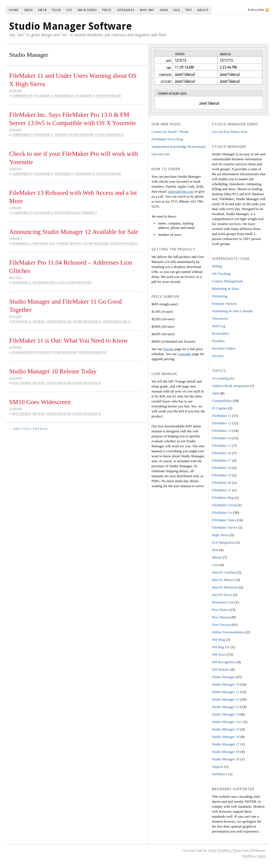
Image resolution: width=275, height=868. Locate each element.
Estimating (220, 296)
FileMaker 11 (44, 96)
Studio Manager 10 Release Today (53, 371)
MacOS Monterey (225, 587)
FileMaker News (45, 282)
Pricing (169, 349)
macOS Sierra (222, 595)
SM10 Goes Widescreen (40, 402)
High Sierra (220, 535)
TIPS (189, 10)
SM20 (28, 10)
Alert (216, 393)
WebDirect (89, 213)
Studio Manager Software (70, 26)
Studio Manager (109, 96)
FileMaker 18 (222, 468)
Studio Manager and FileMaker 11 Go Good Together (65, 306)
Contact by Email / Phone (170, 132)
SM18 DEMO (87, 10)
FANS (164, 10)
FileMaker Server (224, 527)
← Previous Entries (29, 429)
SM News (61, 135)
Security (218, 356)
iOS (69, 10)
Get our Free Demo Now (230, 132)
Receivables (221, 333)
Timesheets (220, 318)
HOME (14, 10)
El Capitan (219, 408)
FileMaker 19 (222, 475)
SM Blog (218, 640)
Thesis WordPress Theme (225, 851)
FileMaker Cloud (224, 505)
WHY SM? (147, 10)
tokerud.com (160, 154)
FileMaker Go (222, 512)
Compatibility (22, 96)
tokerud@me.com (181, 191)
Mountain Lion (223, 602)
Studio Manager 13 (109, 135)
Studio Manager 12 (124, 243)
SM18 (42, 10)
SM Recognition (224, 662)
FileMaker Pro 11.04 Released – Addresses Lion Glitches (71, 267)
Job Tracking (221, 274)
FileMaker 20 (222, 483)
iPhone (217, 557)
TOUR (56, 10)
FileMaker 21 (222, 490)
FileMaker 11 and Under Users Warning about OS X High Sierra (73, 80)
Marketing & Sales (225, 289)
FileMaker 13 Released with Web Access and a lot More (73, 197)
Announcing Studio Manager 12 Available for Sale (74, 232)
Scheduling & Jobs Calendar (232, 311)
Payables (218, 341)
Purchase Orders (224, 348)
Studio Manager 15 (226, 729)
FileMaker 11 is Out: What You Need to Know (69, 341)
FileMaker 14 (222, 438)
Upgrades (185, 354)
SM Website (221, 669)
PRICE (107, 10)
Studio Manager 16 (226, 737)
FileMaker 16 (85, 96)
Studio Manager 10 (87, 321)
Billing (217, 266)
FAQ (177, 10)
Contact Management (227, 281)
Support (218, 767)
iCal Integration (223, 542)
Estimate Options (224, 303)
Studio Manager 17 (226, 744)
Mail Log (219, 326)
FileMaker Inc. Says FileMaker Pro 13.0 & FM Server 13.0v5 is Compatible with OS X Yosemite (73, 119)
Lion (62, 282)
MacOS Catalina (224, 572)
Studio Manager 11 (117, 321)
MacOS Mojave (223, 580)
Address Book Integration (230, 386)
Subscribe (256, 10)
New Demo (40, 243)
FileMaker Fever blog (167, 139)
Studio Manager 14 (226, 714)
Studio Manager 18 (226, 752)
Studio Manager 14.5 (227, 722)
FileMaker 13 (44, 135)
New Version (59, 243)
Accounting (220, 378)
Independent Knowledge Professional (178, 147)
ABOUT (203, 10)
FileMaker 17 (222, 460)
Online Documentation (228, 632)
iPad (215, 550)
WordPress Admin (254, 856)
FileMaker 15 (64, 96)
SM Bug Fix (221, 647)
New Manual (221, 617)
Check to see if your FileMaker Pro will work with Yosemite (74, 158)
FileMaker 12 (64, 174)
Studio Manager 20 (226, 759)
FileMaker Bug (223, 498)
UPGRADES (126, 10)
